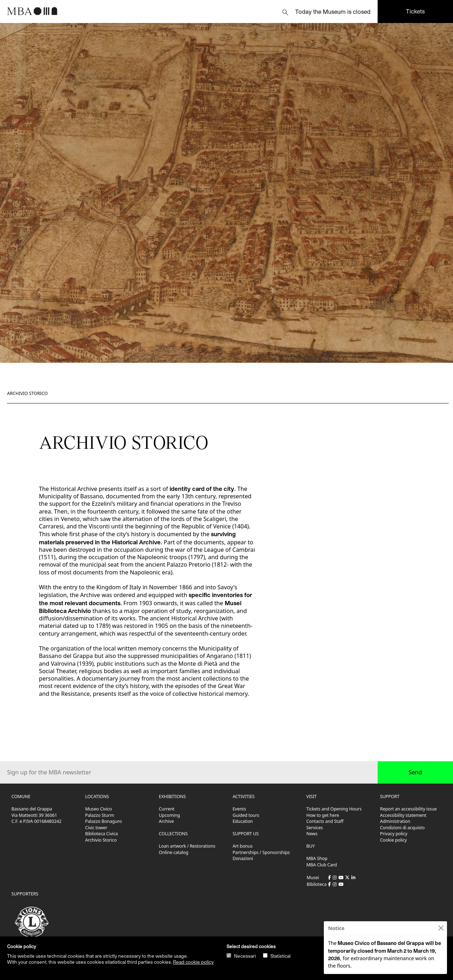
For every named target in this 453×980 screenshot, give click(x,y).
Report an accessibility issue (408, 809)
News (312, 834)
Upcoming (170, 815)
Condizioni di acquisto (402, 828)
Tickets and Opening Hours (334, 809)
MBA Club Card (322, 865)
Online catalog (174, 852)
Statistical (280, 956)
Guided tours (246, 815)
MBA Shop (317, 858)
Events (239, 809)
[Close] (441, 928)
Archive (166, 821)
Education (243, 821)
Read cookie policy (193, 962)
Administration (395, 821)
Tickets (415, 11)
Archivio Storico (27, 393)
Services (315, 828)
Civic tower (96, 828)
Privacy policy (394, 834)
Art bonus (242, 846)
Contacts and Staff (325, 821)
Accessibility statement (403, 815)
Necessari (245, 956)
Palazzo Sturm (100, 815)
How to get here (323, 815)
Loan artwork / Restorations (187, 846)
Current (167, 809)
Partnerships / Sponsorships (261, 852)
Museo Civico (99, 809)
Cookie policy (394, 840)
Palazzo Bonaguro (104, 821)
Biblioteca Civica (102, 834)
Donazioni (243, 858)
